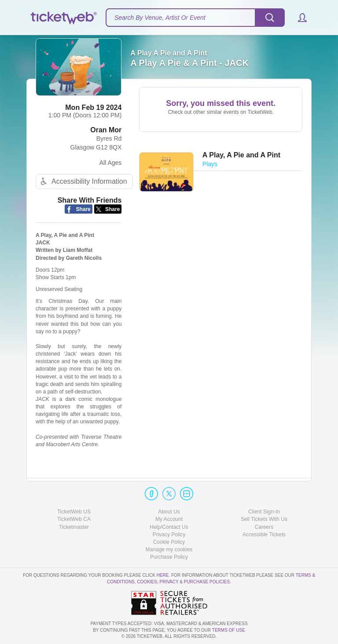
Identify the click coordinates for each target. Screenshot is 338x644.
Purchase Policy (169, 557)
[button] (298, 18)
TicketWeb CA (74, 519)
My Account (169, 519)
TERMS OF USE (229, 630)
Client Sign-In (264, 512)
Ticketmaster (74, 527)
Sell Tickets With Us (264, 519)
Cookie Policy (169, 542)
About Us (169, 512)
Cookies (147, 582)
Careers (264, 527)
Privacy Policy (169, 535)
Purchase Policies (207, 582)
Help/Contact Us (169, 527)
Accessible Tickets (264, 535)
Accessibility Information (83, 181)
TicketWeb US (74, 512)
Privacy (169, 582)
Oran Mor (106, 130)
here (163, 575)
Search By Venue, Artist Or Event (160, 18)
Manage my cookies (169, 549)
